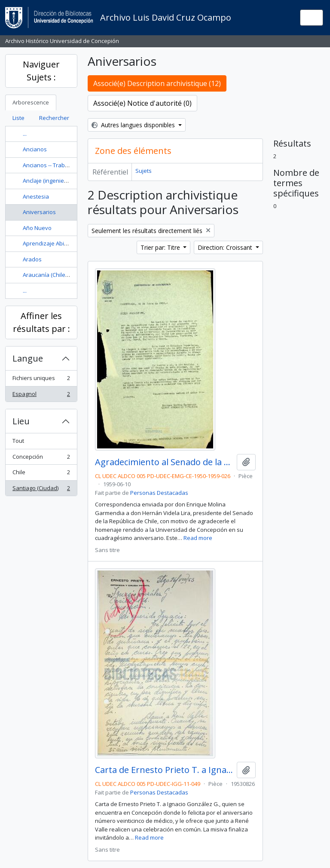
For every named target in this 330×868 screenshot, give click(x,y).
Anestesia (36, 196)
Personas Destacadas (159, 493)
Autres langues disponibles (134, 125)
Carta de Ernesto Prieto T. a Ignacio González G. (164, 770)
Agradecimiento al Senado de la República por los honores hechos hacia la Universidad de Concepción (164, 462)
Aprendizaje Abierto (49, 243)
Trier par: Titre (161, 247)
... (25, 134)
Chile (41, 474)
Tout (18, 441)
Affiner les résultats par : (41, 322)
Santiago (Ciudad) (41, 490)
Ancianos (35, 149)
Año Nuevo (37, 228)
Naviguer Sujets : (41, 71)
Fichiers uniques (41, 380)
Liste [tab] (18, 118)
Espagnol (41, 396)
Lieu (21, 421)
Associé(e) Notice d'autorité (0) (142, 103)
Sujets (144, 171)
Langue (28, 358)
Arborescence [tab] (31, 102)
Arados (32, 259)
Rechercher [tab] (54, 118)
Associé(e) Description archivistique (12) (157, 83)
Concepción (41, 459)
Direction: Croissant (226, 247)
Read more (198, 538)
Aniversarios (39, 212)
